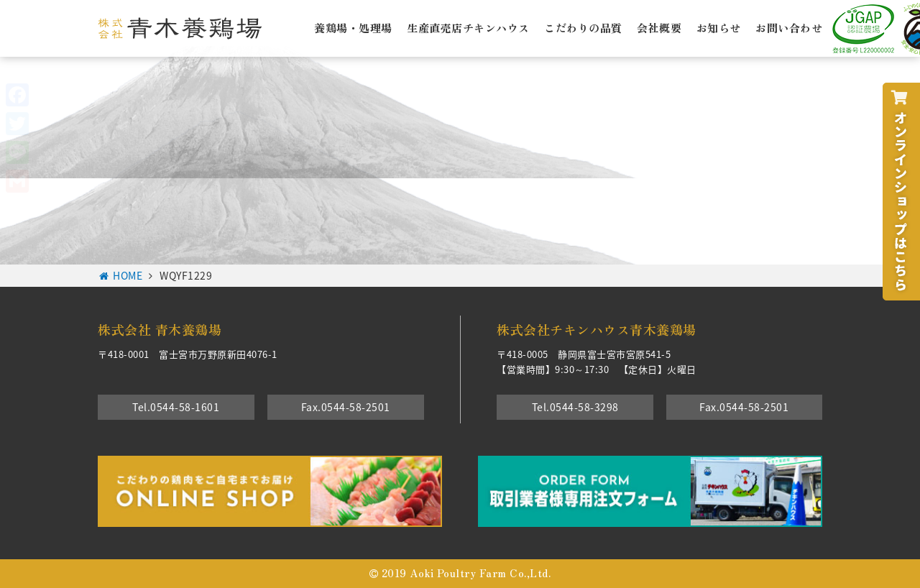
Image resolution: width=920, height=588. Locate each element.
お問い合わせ (789, 27)
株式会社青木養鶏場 (180, 28)
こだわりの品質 (583, 27)
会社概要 (659, 27)
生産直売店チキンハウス (468, 27)
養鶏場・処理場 (353, 27)
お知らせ (719, 27)
